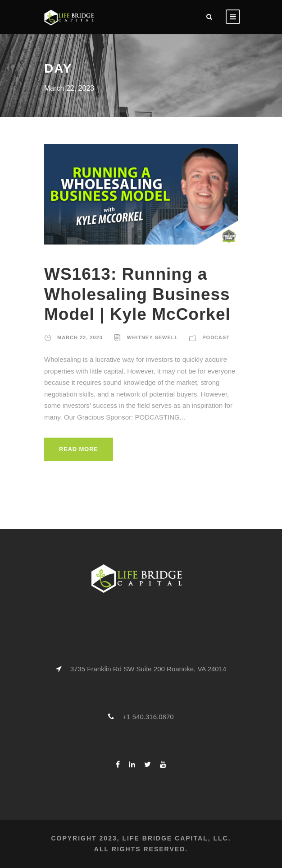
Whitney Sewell (152, 337)
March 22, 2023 (80, 337)
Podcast (216, 337)
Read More (79, 449)
